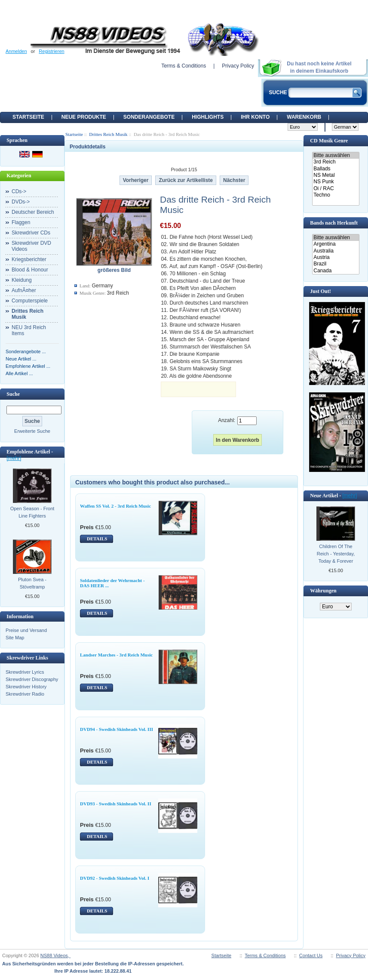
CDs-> (19, 191)
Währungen (323, 591)
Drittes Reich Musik (108, 134)
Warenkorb (304, 117)
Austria (336, 257)
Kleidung (22, 280)
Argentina (336, 244)
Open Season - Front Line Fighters (32, 512)
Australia (336, 251)
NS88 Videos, (55, 955)
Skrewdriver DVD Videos (31, 246)
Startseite (28, 117)
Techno (336, 195)
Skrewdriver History (26, 687)
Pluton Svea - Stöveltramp (32, 583)
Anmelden (16, 51)
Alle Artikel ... (19, 373)
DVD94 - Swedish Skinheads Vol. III (117, 729)
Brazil (336, 264)
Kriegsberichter (29, 259)
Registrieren (51, 51)
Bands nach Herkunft (334, 223)
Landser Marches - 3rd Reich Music (116, 655)
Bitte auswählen (336, 156)
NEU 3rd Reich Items (29, 330)
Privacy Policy (238, 66)
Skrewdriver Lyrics (25, 672)
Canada (336, 271)
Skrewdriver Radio (25, 694)
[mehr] (14, 458)
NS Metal (336, 175)
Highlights (208, 117)
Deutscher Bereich (33, 212)
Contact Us (311, 955)
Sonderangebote (149, 117)
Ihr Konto (255, 117)
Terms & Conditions (184, 66)
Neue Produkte (84, 117)
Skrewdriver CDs (31, 233)
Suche (13, 394)
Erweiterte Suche (32, 431)
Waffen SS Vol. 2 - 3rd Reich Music (115, 506)
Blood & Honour (30, 270)
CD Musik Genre (329, 141)
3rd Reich (336, 162)
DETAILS (97, 539)
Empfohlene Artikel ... (28, 366)
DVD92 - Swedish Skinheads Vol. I (115, 878)
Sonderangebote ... (26, 351)
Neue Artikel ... (21, 359)
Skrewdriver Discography (32, 679)
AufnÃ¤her (24, 290)
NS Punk (336, 182)
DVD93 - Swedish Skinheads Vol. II (116, 804)
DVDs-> (21, 202)
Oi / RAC (336, 189)
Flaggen (21, 222)
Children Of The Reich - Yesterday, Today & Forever (336, 554)
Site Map (15, 638)
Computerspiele (30, 301)
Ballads (336, 169)
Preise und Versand (26, 630)
